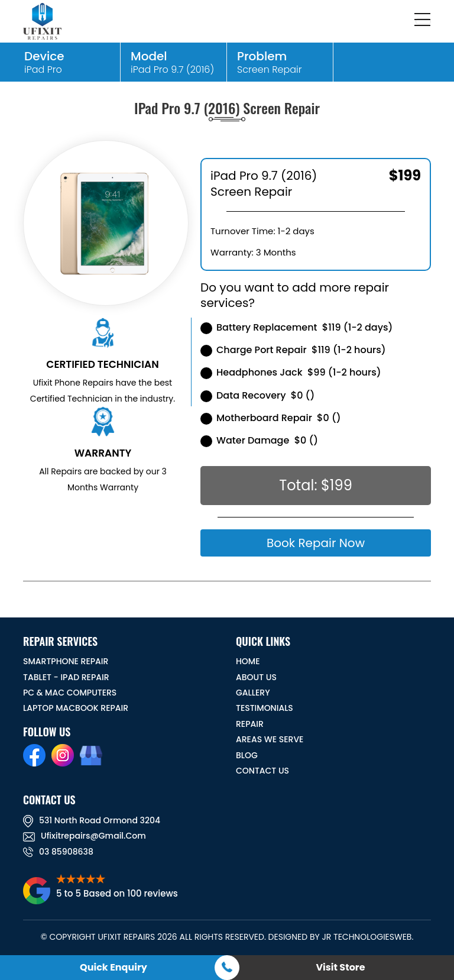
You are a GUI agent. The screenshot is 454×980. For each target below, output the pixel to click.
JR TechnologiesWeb (367, 937)
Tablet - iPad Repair (66, 677)
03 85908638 (58, 852)
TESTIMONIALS (265, 708)
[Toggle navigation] (423, 21)
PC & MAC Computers (70, 693)
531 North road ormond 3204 (92, 820)
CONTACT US (262, 771)
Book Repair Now (316, 543)
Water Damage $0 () (259, 440)
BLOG (247, 755)
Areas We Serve (270, 739)
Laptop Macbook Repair (76, 708)
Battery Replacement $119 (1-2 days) (296, 327)
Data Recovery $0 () (257, 395)
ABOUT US (256, 677)
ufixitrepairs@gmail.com (85, 836)
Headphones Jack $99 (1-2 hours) (291, 372)
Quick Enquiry (113, 967)
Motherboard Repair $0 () (271, 418)
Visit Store (340, 967)
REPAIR (250, 724)
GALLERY (253, 693)
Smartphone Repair (66, 661)
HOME (248, 661)
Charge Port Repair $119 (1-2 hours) (293, 350)
